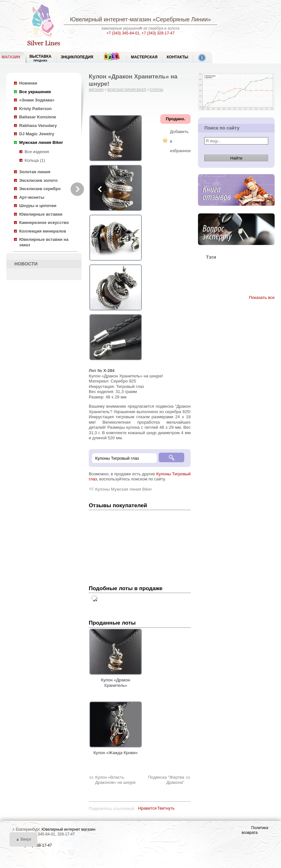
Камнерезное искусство (44, 223)
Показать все (262, 297)
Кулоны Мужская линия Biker (124, 489)
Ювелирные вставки (41, 214)
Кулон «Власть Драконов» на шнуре (115, 780)
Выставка (40, 58)
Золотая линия (35, 172)
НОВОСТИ (26, 264)
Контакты (177, 57)
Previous (100, 189)
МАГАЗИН (11, 57)
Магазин (96, 90)
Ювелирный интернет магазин (68, 829)
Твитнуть (166, 808)
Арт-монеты (32, 197)
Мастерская (144, 57)
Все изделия (37, 152)
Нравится (147, 808)
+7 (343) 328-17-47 (158, 33)
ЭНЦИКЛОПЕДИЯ (77, 57)
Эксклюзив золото (38, 180)
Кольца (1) (35, 160)
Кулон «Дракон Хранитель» (116, 680)
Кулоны (156, 90)
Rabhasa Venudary (38, 126)
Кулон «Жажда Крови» (116, 750)
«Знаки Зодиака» (37, 100)
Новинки (28, 83)
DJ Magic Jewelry (37, 134)
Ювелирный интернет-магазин (110, 19)
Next (77, 189)
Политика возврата (255, 830)
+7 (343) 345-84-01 (123, 33)
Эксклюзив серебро (40, 189)
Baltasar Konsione (38, 117)
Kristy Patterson (35, 109)
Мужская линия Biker (41, 142)
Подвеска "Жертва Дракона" (166, 780)
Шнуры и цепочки (38, 206)
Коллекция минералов (43, 231)
